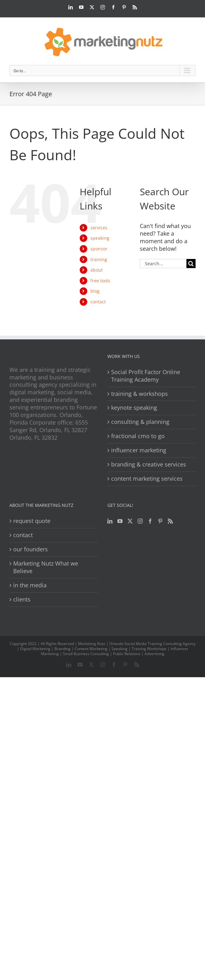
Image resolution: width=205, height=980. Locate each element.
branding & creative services (149, 464)
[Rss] (170, 521)
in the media (30, 585)
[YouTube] (120, 521)
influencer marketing (139, 450)
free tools (100, 281)
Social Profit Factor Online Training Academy (146, 376)
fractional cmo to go (138, 436)
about (97, 270)
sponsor (99, 249)
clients (22, 599)
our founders (31, 549)
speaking (100, 238)
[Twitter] (130, 521)
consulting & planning (140, 422)
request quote (32, 521)
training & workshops (140, 394)
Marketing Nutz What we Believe (46, 567)
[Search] (191, 264)
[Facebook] (150, 521)
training (99, 259)
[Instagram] (140, 521)
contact (98, 302)
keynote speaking (134, 408)
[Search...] (163, 264)
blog (95, 291)
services (99, 228)
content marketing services (147, 479)
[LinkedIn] (110, 521)
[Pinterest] (160, 521)
